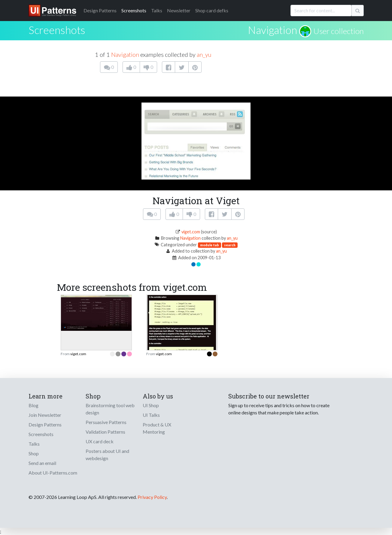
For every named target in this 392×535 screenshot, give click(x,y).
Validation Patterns (105, 432)
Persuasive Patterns (106, 422)
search (230, 245)
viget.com (191, 232)
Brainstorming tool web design (110, 409)
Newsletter (179, 10)
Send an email (42, 463)
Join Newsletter (45, 415)
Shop (34, 453)
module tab (210, 245)
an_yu (204, 54)
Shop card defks (212, 10)
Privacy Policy (152, 497)
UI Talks (151, 415)
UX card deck (100, 441)
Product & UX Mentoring (157, 428)
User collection (339, 31)
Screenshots (134, 10)
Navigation (272, 30)
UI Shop (151, 405)
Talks (157, 10)
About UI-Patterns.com (53, 473)
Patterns (100, 10)
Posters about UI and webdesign (107, 455)
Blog (33, 405)
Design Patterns (45, 424)
